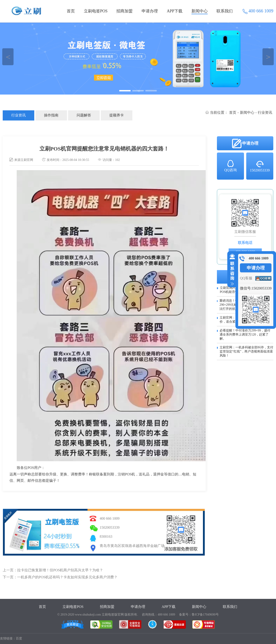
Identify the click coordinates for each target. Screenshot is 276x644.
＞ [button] (268, 57)
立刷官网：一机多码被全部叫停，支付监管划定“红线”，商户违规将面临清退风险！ (246, 351)
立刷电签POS (96, 11)
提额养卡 (117, 115)
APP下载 (175, 11)
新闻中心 (200, 11)
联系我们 (225, 11)
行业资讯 (18, 115)
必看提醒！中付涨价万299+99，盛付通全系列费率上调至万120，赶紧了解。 (245, 335)
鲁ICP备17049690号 (205, 615)
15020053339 (260, 166)
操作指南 (51, 115)
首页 (71, 11)
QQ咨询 (230, 166)
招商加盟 (124, 11)
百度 (19, 638)
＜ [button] (8, 57)
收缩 (231, 270)
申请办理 (150, 11)
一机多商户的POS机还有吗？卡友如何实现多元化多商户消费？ (67, 577)
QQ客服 (246, 278)
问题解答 (84, 115)
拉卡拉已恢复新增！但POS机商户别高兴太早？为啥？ (60, 570)
